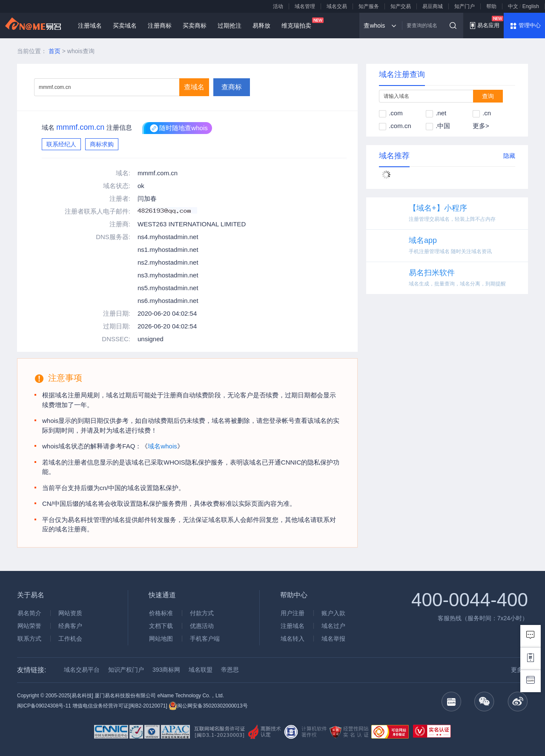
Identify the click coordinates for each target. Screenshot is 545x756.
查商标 (232, 87)
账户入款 (333, 613)
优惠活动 (202, 626)
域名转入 (293, 639)
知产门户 (465, 6)
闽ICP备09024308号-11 (44, 706)
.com (391, 113)
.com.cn (395, 126)
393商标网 (166, 670)
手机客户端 (205, 639)
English (531, 6)
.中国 (438, 126)
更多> (481, 126)
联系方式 (29, 639)
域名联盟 (201, 670)
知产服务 (369, 6)
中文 (513, 6)
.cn (482, 113)
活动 (278, 6)
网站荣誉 (29, 626)
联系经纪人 (61, 144)
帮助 (491, 6)
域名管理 (305, 6)
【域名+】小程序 (438, 208)
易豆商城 (433, 6)
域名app (423, 240)
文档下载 (161, 626)
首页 (54, 51)
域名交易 (337, 6)
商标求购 (102, 144)
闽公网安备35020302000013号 (208, 706)
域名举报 (333, 639)
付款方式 (202, 613)
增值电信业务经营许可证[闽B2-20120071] (120, 706)
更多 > (519, 670)
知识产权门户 (126, 670)
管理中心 (530, 25)
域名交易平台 (82, 670)
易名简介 (29, 613)
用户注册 (293, 613)
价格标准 (161, 613)
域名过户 (333, 626)
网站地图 (161, 639)
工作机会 (70, 639)
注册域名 (90, 26)
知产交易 (401, 6)
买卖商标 (195, 26)
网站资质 (70, 613)
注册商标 (160, 26)
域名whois (162, 446)
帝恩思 (230, 670)
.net (436, 113)
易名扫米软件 (432, 273)
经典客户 (70, 626)
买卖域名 (125, 26)
